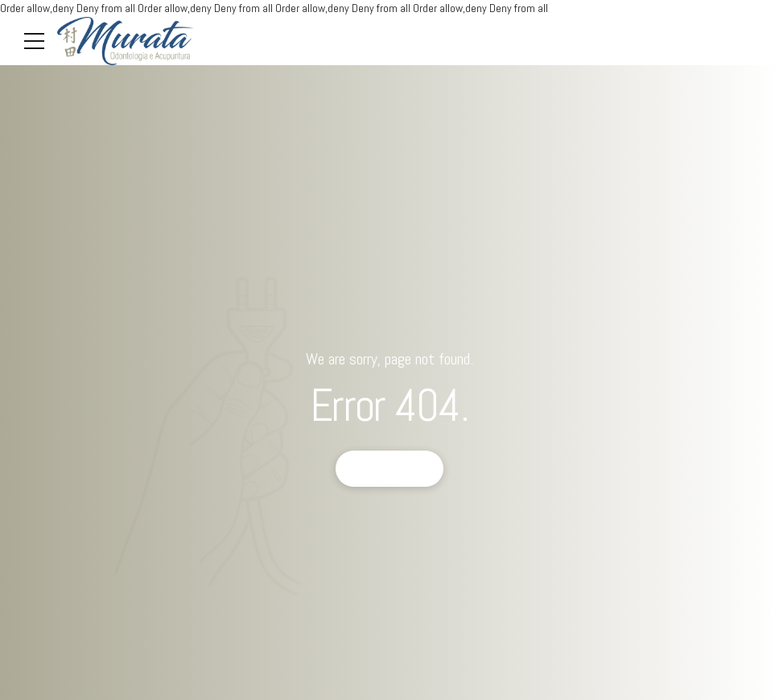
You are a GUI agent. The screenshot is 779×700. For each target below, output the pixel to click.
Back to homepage (390, 468)
